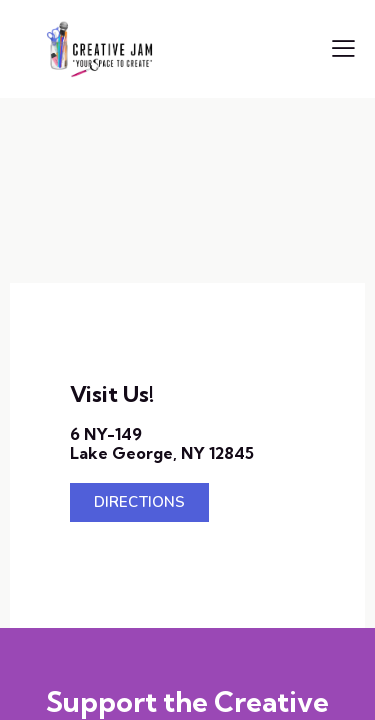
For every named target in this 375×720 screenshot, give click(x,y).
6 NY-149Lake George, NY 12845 (162, 444)
